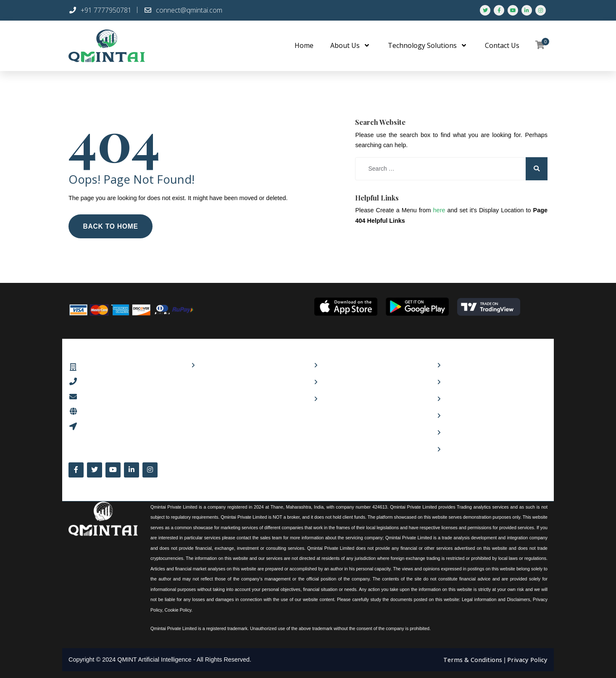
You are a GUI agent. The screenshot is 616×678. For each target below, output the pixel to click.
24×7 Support (340, 398)
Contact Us (459, 381)
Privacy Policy (462, 415)
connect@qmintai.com (183, 10)
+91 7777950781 (100, 10)
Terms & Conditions (474, 658)
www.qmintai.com (107, 410)
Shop (205, 365)
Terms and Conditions (475, 398)
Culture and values (346, 365)
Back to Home (112, 226)
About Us (457, 365)
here (439, 210)
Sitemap (455, 449)
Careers (331, 381)
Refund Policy (462, 432)
